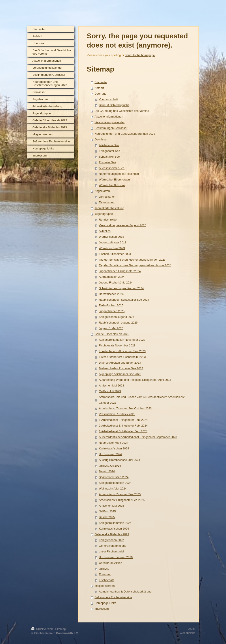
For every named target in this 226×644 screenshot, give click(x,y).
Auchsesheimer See (112, 168)
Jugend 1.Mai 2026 (111, 328)
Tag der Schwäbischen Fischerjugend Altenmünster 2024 (135, 265)
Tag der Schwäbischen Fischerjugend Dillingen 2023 (132, 260)
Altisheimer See (109, 145)
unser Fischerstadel (111, 551)
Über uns (100, 94)
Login (191, 629)
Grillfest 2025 (107, 511)
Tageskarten (107, 202)
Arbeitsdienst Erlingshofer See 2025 (122, 500)
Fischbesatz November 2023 (117, 345)
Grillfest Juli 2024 (110, 466)
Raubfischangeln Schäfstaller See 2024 (124, 300)
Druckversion (42, 629)
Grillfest (104, 569)
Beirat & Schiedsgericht (114, 105)
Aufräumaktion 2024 (112, 277)
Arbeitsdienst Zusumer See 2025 (120, 494)
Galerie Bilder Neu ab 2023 (112, 334)
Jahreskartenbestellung (109, 208)
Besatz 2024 (107, 471)
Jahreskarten (107, 197)
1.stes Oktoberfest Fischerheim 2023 (122, 357)
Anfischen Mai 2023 (111, 385)
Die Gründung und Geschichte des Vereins (122, 111)
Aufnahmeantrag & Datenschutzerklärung (125, 592)
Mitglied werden (105, 586)
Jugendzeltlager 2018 (113, 242)
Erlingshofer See (109, 151)
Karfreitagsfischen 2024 (114, 448)
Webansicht (187, 633)
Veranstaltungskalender (109, 122)
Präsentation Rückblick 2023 (117, 414)
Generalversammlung (113, 546)
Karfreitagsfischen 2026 (114, 529)
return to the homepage (140, 55)
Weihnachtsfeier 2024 (113, 489)
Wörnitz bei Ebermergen (114, 179)
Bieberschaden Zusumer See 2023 (121, 368)
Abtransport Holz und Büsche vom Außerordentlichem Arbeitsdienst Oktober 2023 (142, 400)
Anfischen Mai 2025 (111, 506)
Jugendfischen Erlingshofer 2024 (120, 271)
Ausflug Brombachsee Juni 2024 (120, 460)
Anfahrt (99, 88)
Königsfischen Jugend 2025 (117, 317)
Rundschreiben (108, 220)
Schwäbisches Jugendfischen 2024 (121, 288)
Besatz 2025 (107, 517)
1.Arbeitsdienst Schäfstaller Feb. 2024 (123, 431)
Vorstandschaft (108, 99)
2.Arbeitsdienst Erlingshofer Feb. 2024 (123, 426)
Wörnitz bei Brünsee (112, 185)
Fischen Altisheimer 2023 (115, 254)
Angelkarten (102, 191)
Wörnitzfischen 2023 (112, 248)
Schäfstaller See (109, 157)
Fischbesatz (106, 580)
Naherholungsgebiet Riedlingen (119, 174)
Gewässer (101, 139)
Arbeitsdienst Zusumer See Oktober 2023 (125, 408)
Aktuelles (105, 231)
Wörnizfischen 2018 (111, 237)
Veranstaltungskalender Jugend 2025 (123, 225)
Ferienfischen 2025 (111, 305)
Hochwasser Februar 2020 (116, 557)
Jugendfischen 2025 (112, 311)
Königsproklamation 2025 (115, 523)
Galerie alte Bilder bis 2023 (112, 534)
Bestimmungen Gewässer (111, 128)
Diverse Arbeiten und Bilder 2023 (120, 363)
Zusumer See (107, 162)
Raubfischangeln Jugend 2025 (118, 323)
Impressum (102, 609)
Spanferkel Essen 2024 (114, 477)
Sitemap (60, 629)
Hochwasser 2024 (110, 454)
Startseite (101, 82)
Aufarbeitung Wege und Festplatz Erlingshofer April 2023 (135, 380)
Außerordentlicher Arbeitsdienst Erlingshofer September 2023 (138, 437)
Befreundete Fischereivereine (113, 597)
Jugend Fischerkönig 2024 (116, 282)
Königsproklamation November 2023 (122, 340)
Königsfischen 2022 (111, 540)
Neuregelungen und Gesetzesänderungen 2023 (125, 134)
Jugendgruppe (104, 214)
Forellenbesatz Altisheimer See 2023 (122, 351)
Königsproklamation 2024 (115, 483)
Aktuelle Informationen (109, 117)
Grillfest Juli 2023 (110, 391)
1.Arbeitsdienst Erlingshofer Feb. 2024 (123, 420)
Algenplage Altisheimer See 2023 (120, 374)
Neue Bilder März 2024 (114, 443)
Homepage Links (105, 603)
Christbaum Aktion (111, 563)
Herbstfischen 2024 (111, 294)
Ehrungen (105, 574)
